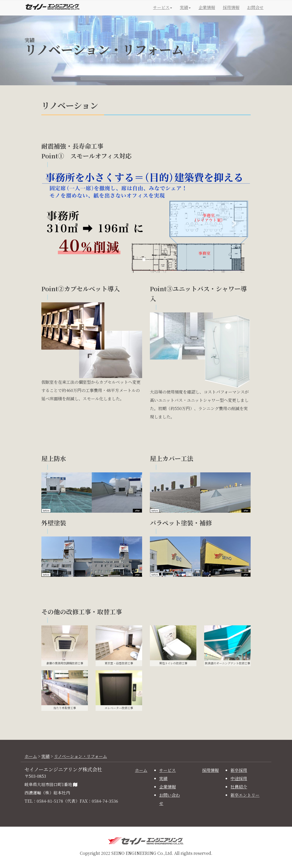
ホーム (31, 756)
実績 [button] (185, 7)
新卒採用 (239, 770)
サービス (167, 770)
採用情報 (231, 7)
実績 (45, 756)
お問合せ (255, 7)
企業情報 (207, 7)
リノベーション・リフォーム (80, 756)
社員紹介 (239, 787)
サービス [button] (163, 7)
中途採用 (239, 778)
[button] (57, 222)
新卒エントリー (245, 795)
